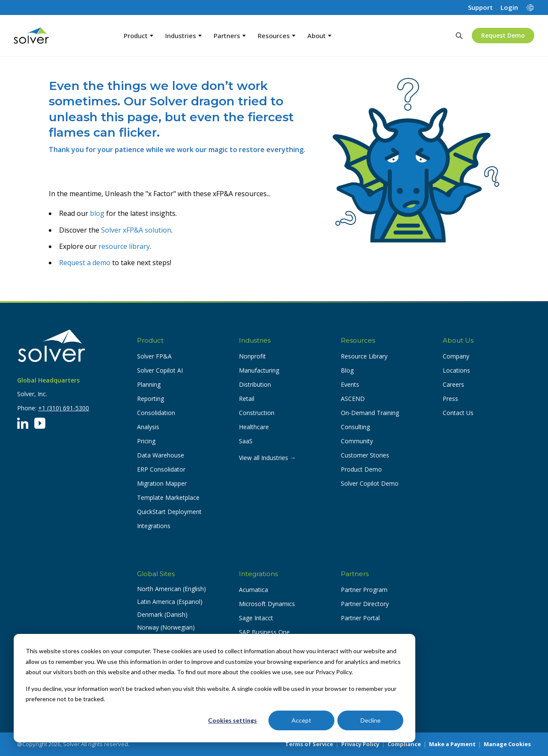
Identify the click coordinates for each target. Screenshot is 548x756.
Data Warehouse (161, 455)
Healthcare (254, 427)
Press (450, 399)
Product (138, 36)
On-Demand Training (370, 413)
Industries (183, 36)
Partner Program (364, 590)
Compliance (404, 744)
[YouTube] (40, 423)
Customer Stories (365, 455)
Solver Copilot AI (160, 370)
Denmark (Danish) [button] (162, 614)
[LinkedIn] (23, 423)
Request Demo (503, 35)
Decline (371, 720)
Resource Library (364, 356)
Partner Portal (360, 618)
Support (480, 7)
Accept (301, 720)
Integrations (154, 526)
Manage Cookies (507, 744)
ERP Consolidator (161, 469)
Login (509, 7)
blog (97, 213)
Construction (257, 413)
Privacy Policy (360, 744)
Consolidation (156, 413)
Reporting (150, 399)
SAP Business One (264, 632)
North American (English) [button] (171, 589)
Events (350, 384)
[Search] (459, 36)
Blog (347, 370)
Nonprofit (252, 356)
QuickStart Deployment (169, 512)
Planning (149, 384)
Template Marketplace (168, 498)
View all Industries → (267, 458)
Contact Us (458, 413)
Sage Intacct (256, 618)
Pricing (146, 441)
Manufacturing (259, 370)
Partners (230, 36)
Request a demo (85, 263)
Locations (456, 370)
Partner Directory (365, 604)
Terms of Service (309, 744)
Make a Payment (452, 744)
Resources (277, 36)
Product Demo (361, 469)
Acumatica (253, 590)
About (319, 36)
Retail (247, 399)
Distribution (255, 384)
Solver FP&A (154, 356)
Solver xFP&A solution (136, 230)
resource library (124, 246)
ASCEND (353, 399)
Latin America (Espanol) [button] (170, 602)
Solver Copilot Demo (370, 483)
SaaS (246, 441)
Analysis (148, 427)
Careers (453, 384)
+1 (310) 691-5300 (64, 408)
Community (357, 441)
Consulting (355, 427)
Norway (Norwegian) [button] (166, 627)
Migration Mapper (162, 483)
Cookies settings (232, 720)
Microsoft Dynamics (267, 604)
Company (456, 356)
